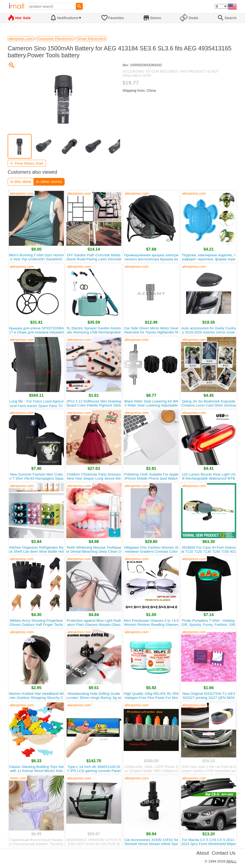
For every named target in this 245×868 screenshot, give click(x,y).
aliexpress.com (22, 193)
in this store (21, 182)
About (203, 853)
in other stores (49, 182)
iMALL (231, 861)
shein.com (18, 778)
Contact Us (224, 853)
